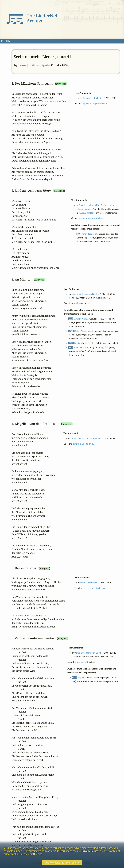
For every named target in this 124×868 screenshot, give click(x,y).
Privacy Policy (90, 851)
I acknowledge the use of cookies (62, 863)
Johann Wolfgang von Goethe (85, 294)
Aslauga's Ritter (86, 213)
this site (38, 854)
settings (77, 303)
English (78, 343)
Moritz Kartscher (89, 583)
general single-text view (96, 103)
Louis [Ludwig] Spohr (34, 65)
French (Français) (89, 234)
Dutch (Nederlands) (83, 331)
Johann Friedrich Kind (93, 98)
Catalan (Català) (82, 319)
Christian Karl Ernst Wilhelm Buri (87, 438)
